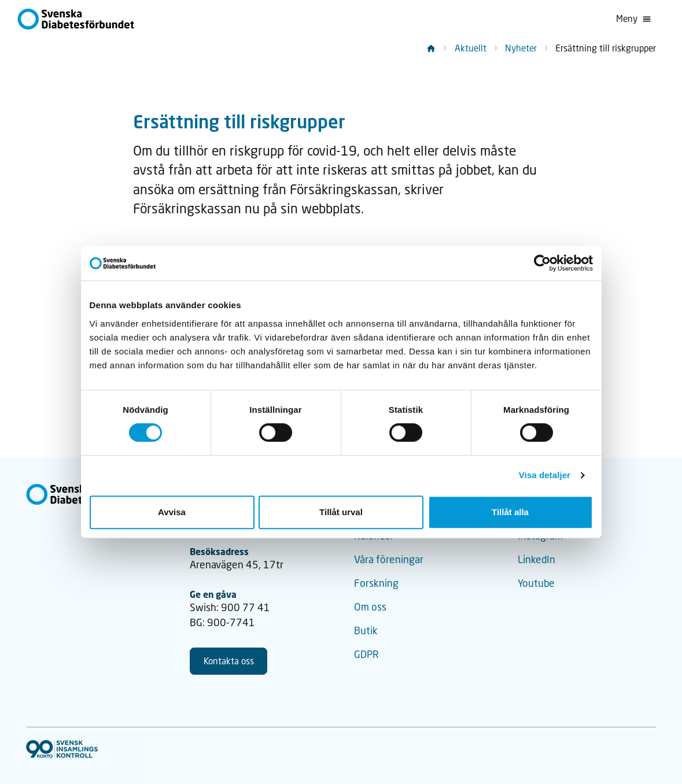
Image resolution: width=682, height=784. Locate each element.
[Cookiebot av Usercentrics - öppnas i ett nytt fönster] (542, 263)
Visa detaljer (545, 475)
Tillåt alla (510, 512)
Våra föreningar (389, 559)
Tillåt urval (341, 512)
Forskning (376, 583)
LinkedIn (537, 559)
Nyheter (521, 48)
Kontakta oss (229, 661)
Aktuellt (471, 48)
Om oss (370, 607)
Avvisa (172, 512)
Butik (366, 630)
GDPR (366, 654)
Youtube (536, 583)
